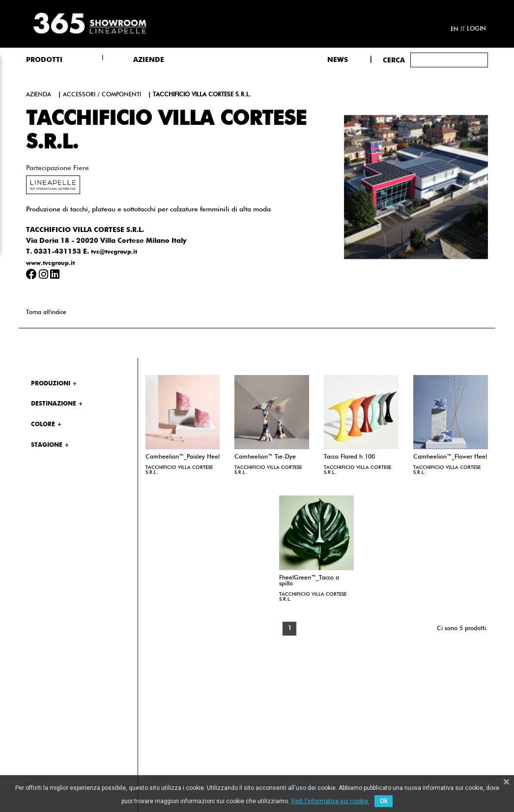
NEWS (338, 60)
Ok (384, 801)
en (455, 29)
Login (476, 29)
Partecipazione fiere (57, 168)
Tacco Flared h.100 (349, 457)
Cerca (394, 60)
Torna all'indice (46, 313)
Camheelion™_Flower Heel (450, 457)
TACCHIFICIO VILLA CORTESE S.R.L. (179, 470)
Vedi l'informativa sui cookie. (330, 801)
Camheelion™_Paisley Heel (183, 457)
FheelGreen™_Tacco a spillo (309, 581)
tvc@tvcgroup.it (114, 252)
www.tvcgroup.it (50, 263)
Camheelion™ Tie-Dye (265, 457)
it (463, 29)
